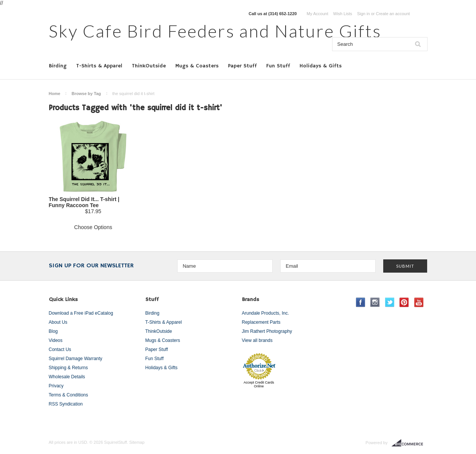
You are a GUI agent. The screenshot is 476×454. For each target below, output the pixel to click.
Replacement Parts (261, 322)
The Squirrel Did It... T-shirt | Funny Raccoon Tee (84, 202)
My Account (318, 14)
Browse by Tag (86, 94)
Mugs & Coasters (197, 66)
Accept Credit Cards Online (259, 384)
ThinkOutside (149, 66)
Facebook (361, 302)
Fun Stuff (278, 66)
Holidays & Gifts (321, 66)
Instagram (375, 302)
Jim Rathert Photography (267, 331)
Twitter (390, 302)
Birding (58, 66)
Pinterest (404, 302)
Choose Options (93, 227)
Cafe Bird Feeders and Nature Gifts (215, 31)
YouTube (419, 302)
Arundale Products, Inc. (266, 313)
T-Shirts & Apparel (99, 66)
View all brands (257, 340)
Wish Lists (343, 14)
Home (55, 94)
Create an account (393, 14)
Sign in (364, 14)
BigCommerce (410, 443)
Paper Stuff (242, 66)
